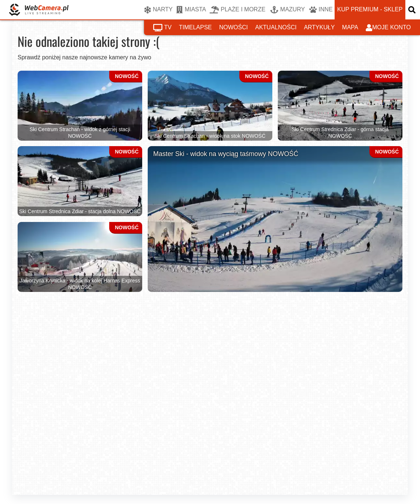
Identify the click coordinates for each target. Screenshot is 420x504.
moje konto (388, 28)
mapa (350, 27)
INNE (321, 10)
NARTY (159, 10)
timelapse (195, 27)
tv (162, 28)
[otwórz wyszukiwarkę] (413, 10)
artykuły (319, 27)
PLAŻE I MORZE (237, 10)
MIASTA (191, 10)
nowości (233, 27)
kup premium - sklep (370, 9)
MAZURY (288, 10)
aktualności (276, 27)
